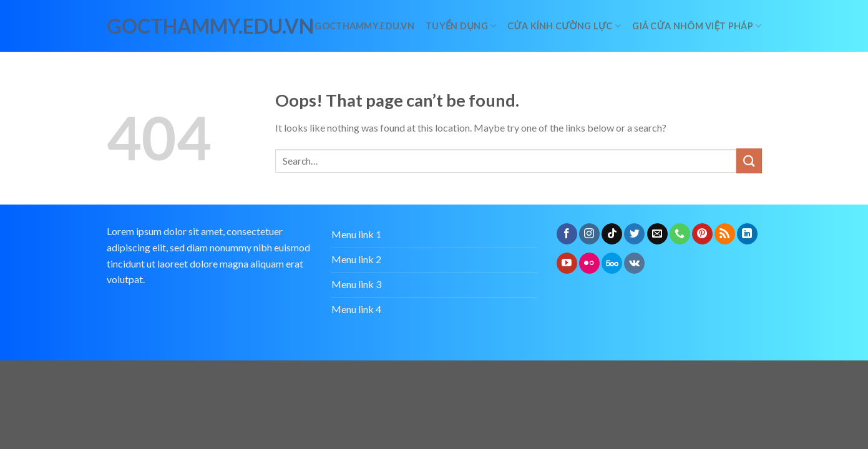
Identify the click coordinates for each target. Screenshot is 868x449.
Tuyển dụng (461, 26)
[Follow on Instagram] (589, 234)
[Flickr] (589, 263)
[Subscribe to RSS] (725, 234)
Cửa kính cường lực (564, 26)
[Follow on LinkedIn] (747, 234)
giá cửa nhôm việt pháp (697, 26)
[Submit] (749, 161)
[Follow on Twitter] (634, 234)
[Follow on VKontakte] (634, 263)
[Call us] (680, 234)
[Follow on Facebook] (567, 234)
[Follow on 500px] (612, 263)
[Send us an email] (657, 234)
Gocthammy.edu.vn (364, 26)
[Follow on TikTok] (612, 234)
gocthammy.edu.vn (162, 26)
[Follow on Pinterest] (702, 234)
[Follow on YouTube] (567, 263)
